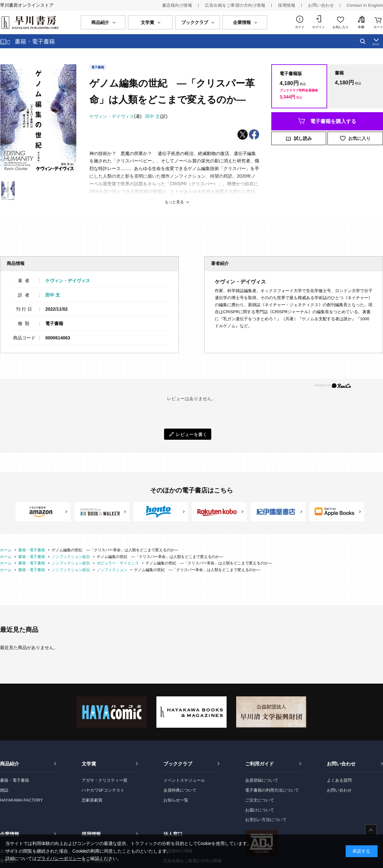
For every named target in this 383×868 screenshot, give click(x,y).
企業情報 (10, 834)
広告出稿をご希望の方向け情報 (235, 5)
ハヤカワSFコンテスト (103, 790)
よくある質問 (339, 780)
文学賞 (89, 764)
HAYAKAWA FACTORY (22, 800)
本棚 (361, 27)
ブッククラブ (178, 764)
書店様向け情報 (177, 5)
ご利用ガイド (259, 764)
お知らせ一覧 (176, 800)
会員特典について (180, 790)
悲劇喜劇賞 (92, 800)
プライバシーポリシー (59, 858)
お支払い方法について (266, 820)
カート (378, 27)
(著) (115, 116)
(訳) (156, 116)
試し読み (303, 138)
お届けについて (260, 810)
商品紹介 (10, 764)
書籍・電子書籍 (15, 780)
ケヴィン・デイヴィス (68, 281)
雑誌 (4, 790)
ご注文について (260, 800)
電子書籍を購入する (333, 121)
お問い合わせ (321, 5)
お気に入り (341, 27)
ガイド (300, 27)
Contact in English (365, 5)
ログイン (319, 27)
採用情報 (287, 5)
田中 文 (53, 295)
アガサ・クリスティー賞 (105, 780)
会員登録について (262, 780)
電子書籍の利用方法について (272, 790)
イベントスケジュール (184, 780)
